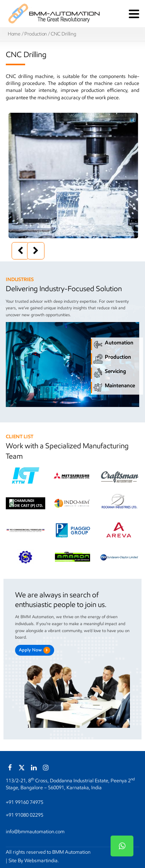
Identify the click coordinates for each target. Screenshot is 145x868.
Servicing (110, 373)
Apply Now (35, 650)
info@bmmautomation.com (35, 832)
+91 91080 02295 (25, 815)
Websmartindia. (42, 860)
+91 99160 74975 (25, 802)
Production (36, 34)
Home (14, 34)
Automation (113, 345)
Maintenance (114, 387)
